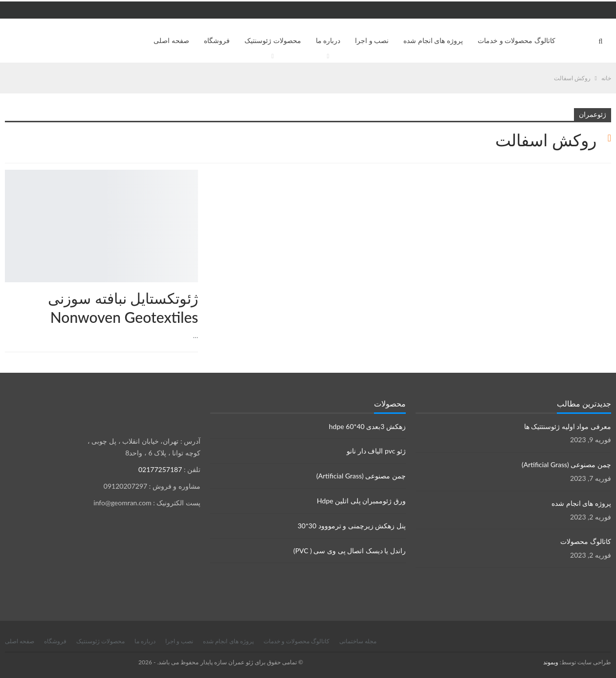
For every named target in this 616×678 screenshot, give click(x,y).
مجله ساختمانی (358, 641)
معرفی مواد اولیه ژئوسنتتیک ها (568, 426)
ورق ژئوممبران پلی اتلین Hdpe (361, 501)
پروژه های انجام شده (433, 40)
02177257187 (160, 469)
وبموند (551, 662)
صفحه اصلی (171, 40)
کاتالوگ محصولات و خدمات (517, 40)
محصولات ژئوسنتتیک (8, 171)
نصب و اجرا (372, 40)
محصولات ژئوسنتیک (273, 40)
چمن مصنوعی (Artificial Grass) (361, 476)
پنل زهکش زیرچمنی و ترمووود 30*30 (352, 526)
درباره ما (328, 40)
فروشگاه (217, 40)
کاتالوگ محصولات (586, 541)
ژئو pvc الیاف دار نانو (376, 451)
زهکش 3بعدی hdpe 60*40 (367, 426)
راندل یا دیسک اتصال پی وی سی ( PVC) (350, 551)
